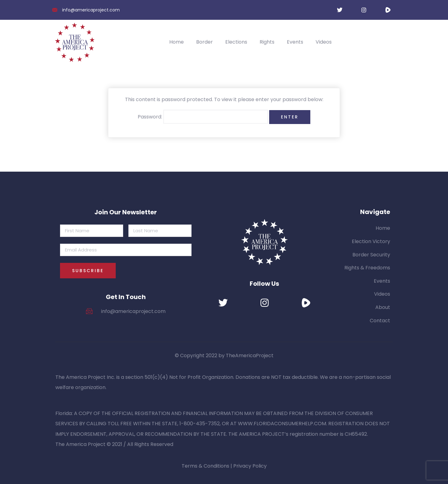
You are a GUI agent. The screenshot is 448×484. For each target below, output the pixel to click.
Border (205, 42)
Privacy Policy (250, 466)
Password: (203, 117)
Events (295, 42)
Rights (267, 42)
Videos (324, 42)
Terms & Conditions (205, 466)
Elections (236, 42)
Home (177, 42)
